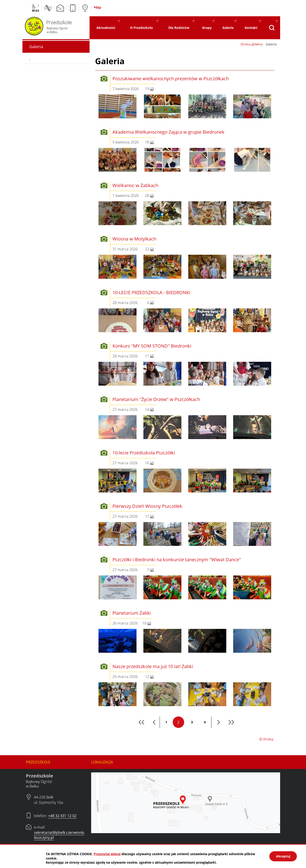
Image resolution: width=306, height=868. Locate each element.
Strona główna (251, 44)
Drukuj (266, 739)
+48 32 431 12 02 (62, 816)
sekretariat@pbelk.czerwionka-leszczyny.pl (60, 835)
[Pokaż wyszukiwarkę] (272, 28)
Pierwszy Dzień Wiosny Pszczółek (147, 506)
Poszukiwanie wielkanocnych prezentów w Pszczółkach (171, 79)
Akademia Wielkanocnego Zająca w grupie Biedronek (168, 132)
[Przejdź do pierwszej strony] (141, 722)
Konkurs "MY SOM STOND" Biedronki (152, 346)
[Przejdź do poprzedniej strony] (153, 722)
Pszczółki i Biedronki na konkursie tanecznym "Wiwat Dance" (177, 560)
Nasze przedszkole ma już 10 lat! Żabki (153, 666)
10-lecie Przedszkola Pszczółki (144, 453)
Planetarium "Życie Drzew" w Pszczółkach (156, 399)
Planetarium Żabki (132, 613)
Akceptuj (283, 856)
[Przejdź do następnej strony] (218, 722)
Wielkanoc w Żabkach (135, 185)
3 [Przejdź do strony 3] (192, 722)
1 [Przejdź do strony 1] (166, 722)
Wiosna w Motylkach (134, 239)
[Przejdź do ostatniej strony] (230, 722)
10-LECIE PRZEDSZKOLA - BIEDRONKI (151, 292)
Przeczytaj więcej (107, 854)
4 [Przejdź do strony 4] (205, 722)
